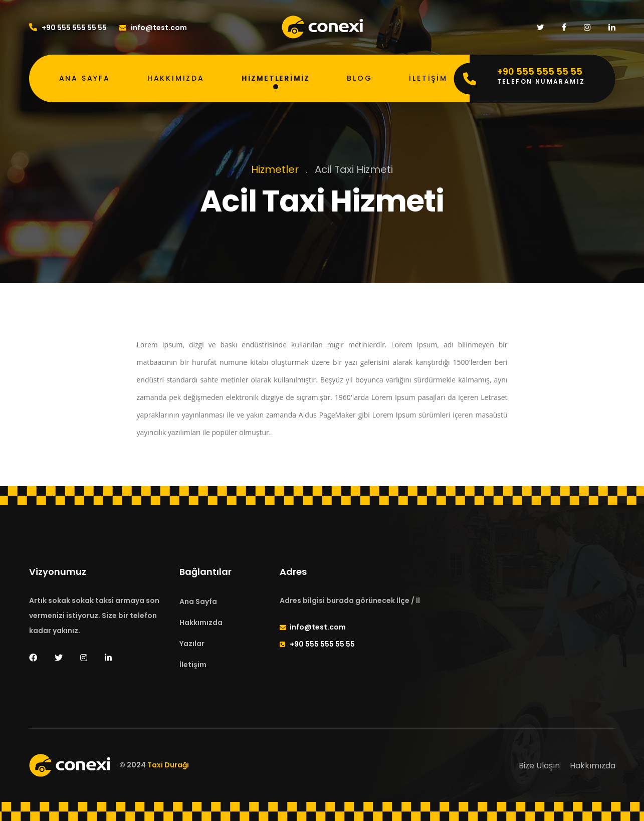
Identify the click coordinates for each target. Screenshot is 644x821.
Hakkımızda (176, 78)
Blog (359, 78)
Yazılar (192, 644)
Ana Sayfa (85, 78)
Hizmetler (275, 169)
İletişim (428, 78)
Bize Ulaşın (539, 766)
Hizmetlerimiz (276, 78)
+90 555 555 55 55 (68, 28)
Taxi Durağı (168, 765)
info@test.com (153, 28)
